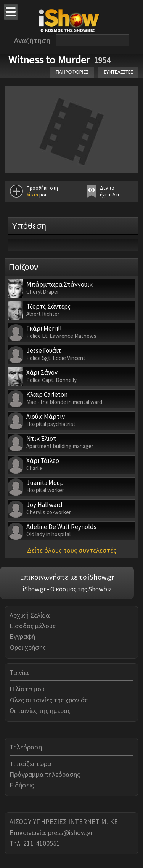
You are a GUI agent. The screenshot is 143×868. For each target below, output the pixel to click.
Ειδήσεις (22, 785)
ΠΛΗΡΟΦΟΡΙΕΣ (72, 72)
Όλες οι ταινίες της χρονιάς (49, 700)
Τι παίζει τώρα (30, 764)
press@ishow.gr (71, 832)
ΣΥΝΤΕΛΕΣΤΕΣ (118, 72)
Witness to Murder (49, 60)
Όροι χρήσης (28, 647)
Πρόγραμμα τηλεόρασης (45, 774)
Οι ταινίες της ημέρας (40, 710)
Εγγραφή (22, 636)
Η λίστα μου (27, 689)
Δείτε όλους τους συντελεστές (72, 550)
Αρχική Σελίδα (30, 615)
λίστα (32, 195)
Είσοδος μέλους (33, 626)
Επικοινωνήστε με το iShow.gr (67, 577)
